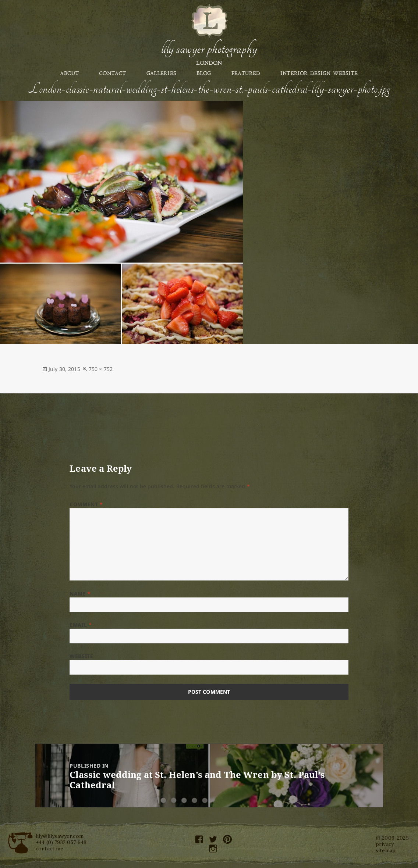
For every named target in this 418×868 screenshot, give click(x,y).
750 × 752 (101, 369)
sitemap (386, 850)
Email (81, 625)
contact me (50, 849)
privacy (385, 844)
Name (80, 594)
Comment (86, 504)
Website (81, 656)
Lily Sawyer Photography (209, 49)
